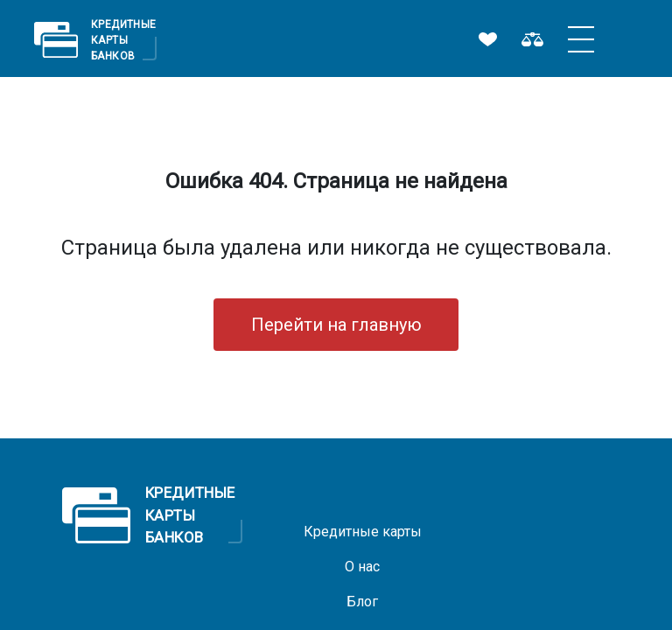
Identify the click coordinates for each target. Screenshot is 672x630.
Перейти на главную (336, 325)
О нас (362, 567)
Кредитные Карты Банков (124, 39)
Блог (362, 602)
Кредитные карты (363, 532)
